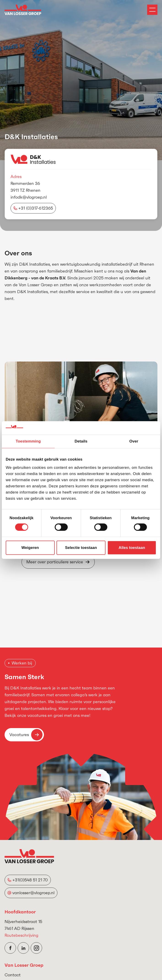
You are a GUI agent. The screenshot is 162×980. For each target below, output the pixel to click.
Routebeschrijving (22, 935)
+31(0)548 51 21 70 (30, 880)
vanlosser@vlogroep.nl (33, 893)
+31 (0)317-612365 (36, 208)
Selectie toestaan (81, 548)
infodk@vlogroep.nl (29, 197)
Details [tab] (81, 441)
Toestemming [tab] (28, 441)
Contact (13, 975)
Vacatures (26, 735)
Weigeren (30, 548)
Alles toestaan (132, 548)
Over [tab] (134, 441)
